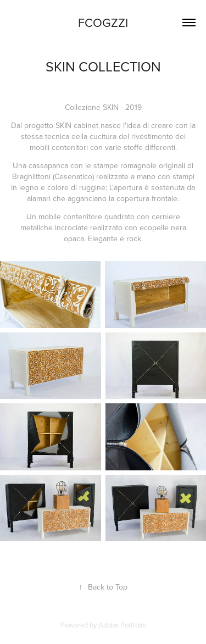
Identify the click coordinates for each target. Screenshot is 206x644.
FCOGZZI (103, 22)
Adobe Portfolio (122, 625)
